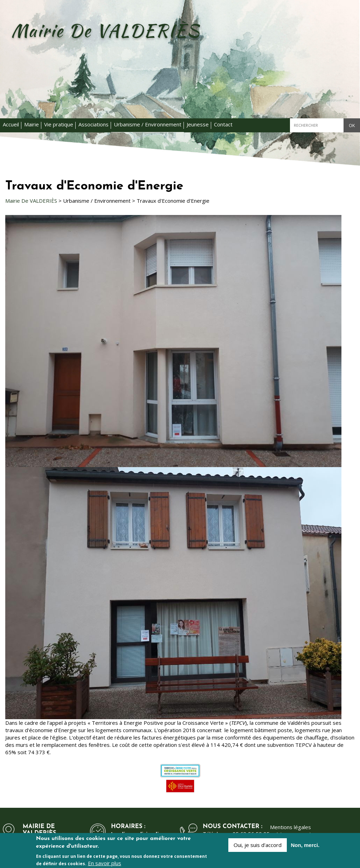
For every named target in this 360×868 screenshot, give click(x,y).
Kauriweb (301, 834)
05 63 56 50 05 (251, 834)
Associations (94, 124)
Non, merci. (305, 848)
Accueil (11, 124)
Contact (223, 124)
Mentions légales (290, 827)
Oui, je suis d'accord (258, 848)
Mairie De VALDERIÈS (31, 201)
